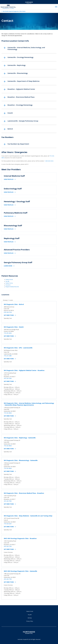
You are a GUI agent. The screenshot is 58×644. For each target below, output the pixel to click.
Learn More (8, 266)
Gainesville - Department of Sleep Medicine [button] (23, 81)
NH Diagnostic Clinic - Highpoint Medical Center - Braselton (24, 370)
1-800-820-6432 (49, 161)
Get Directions (9, 315)
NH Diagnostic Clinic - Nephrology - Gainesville (20, 438)
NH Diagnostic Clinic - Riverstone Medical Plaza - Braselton (24, 493)
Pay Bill (7, 281)
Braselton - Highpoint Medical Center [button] (21, 89)
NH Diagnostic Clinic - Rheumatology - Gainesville (21, 460)
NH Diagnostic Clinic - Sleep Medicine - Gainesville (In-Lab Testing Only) (28, 516)
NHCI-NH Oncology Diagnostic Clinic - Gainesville (20, 571)
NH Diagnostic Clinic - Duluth (14, 327)
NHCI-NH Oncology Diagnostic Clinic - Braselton (20, 538)
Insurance (8, 285)
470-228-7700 (8, 546)
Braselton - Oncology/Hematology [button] (20, 105)
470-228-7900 (8, 378)
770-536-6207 (8, 524)
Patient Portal (9, 279)
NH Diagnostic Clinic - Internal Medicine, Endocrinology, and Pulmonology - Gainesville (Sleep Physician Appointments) (29, 404)
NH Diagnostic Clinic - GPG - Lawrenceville (18, 348)
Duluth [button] (10, 113)
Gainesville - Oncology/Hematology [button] (21, 57)
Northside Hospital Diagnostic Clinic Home (14, 11)
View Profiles (9, 179)
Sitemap (30, 618)
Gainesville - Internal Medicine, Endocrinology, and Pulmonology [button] (26, 48)
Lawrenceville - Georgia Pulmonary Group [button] (23, 121)
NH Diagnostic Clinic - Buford (14, 304)
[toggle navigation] (56, 7)
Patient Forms (9, 283)
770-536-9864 (8, 413)
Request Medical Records (12, 287)
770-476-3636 (8, 333)
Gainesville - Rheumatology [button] (18, 73)
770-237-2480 (8, 356)
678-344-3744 (8, 312)
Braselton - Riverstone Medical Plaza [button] (21, 97)
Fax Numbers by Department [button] (18, 144)
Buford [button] (10, 129)
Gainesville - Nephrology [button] (17, 65)
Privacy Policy (30, 621)
